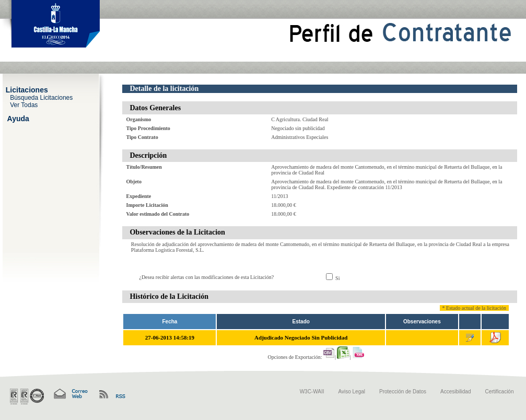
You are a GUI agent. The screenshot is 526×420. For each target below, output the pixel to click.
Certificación (499, 392)
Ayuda (18, 118)
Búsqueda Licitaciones (41, 97)
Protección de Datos (403, 392)
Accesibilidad (455, 392)
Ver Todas (24, 104)
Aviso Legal (352, 392)
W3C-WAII (312, 392)
